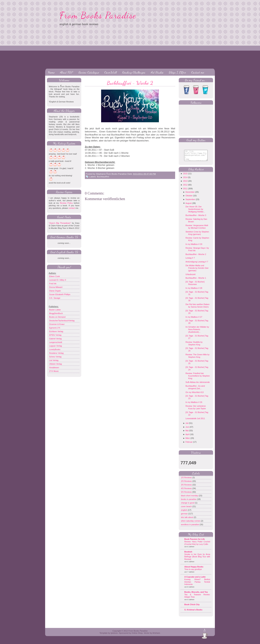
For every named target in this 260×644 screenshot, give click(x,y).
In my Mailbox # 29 (194, 247)
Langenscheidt (56, 342)
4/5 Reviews (187, 491)
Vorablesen (54, 368)
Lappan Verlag (56, 346)
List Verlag (54, 360)
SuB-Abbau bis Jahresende (198, 385)
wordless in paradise (190, 527)
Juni (187, 430)
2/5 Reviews (187, 484)
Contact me (198, 72)
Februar (189, 445)
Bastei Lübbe (55, 310)
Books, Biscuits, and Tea (196, 595)
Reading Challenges (134, 72)
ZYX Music (54, 371)
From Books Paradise (98, 15)
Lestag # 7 (190, 261)
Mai (187, 433)
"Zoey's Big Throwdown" (60, 223)
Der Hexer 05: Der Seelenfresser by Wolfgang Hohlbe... (195, 212)
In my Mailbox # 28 (194, 291)
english (184, 513)
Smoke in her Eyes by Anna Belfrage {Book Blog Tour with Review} (197, 559)
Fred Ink (53, 284)
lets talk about (187, 520)
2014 (185, 180)
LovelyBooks (55, 349)
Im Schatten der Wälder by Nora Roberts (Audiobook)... (197, 332)
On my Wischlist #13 (194, 395)
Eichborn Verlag (56, 331)
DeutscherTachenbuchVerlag (62, 321)
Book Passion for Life (195, 542)
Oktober (189, 198)
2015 (185, 176)
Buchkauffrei (103, 177)
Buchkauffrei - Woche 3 (196, 218)
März (188, 441)
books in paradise (189, 502)
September (190, 202)
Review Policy (66, 203)
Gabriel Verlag (55, 339)
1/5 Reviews (187, 480)
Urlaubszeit (190, 277)
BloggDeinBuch (56, 313)
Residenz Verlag (56, 353)
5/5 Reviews (187, 495)
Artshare (156, 636)
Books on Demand (57, 317)
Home (51, 72)
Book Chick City (192, 607)
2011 (185, 191)
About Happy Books (194, 569)
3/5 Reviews (187, 487)
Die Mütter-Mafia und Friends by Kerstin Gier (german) (197, 271)
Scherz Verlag (55, 357)
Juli (187, 426)
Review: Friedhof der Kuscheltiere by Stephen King (198, 379)
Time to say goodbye (193, 572)
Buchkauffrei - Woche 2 (130, 83)
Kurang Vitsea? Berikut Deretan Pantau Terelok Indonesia (197, 585)
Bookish (188, 554)
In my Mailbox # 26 (194, 405)
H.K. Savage (55, 298)
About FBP (66, 72)
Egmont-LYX (55, 328)
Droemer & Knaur (57, 324)
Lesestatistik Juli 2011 (195, 421)
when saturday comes (191, 524)
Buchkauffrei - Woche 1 (196, 281)
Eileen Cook (54, 276)
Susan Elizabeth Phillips (60, 294)
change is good (188, 505)
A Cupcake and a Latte (195, 580)
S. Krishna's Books (193, 612)
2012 (185, 187)
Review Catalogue (89, 72)
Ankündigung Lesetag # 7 (197, 264)
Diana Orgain (55, 291)
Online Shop (137, 636)
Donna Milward (56, 287)
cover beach (187, 509)
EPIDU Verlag (55, 335)
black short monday (190, 498)
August (188, 206)
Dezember (190, 195)
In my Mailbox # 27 (194, 320)
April (187, 437)
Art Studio (157, 72)
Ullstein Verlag (55, 364)
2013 (185, 184)
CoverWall (110, 72)
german (185, 516)
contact (72, 208)
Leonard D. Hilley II (58, 280)
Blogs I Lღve (177, 72)
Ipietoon (114, 636)
